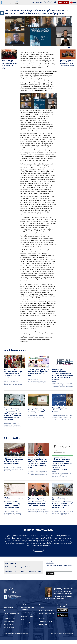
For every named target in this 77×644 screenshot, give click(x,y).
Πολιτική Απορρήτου (56, 634)
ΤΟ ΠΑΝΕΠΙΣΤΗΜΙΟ (63, 3)
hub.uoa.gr (62, 606)
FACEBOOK (9, 572)
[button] (2, 13)
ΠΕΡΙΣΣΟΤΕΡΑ (38, 550)
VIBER (39, 572)
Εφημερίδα (36, 2)
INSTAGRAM (25, 572)
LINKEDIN (32, 572)
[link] (41, 2)
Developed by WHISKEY (68, 634)
